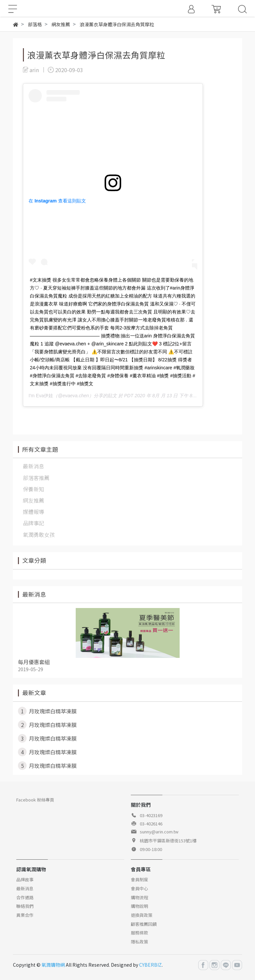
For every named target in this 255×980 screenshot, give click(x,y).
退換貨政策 (142, 915)
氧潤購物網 (53, 965)
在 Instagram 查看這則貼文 (57, 201)
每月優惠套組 (34, 662)
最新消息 (25, 888)
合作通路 (25, 897)
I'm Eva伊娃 (41, 396)
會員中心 (139, 888)
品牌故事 (25, 879)
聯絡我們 (25, 906)
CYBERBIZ (150, 965)
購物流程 (139, 897)
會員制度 (139, 879)
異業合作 (25, 915)
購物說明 (139, 906)
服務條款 (139, 933)
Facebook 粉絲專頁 (35, 800)
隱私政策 (139, 942)
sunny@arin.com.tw (159, 832)
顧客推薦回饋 (144, 924)
